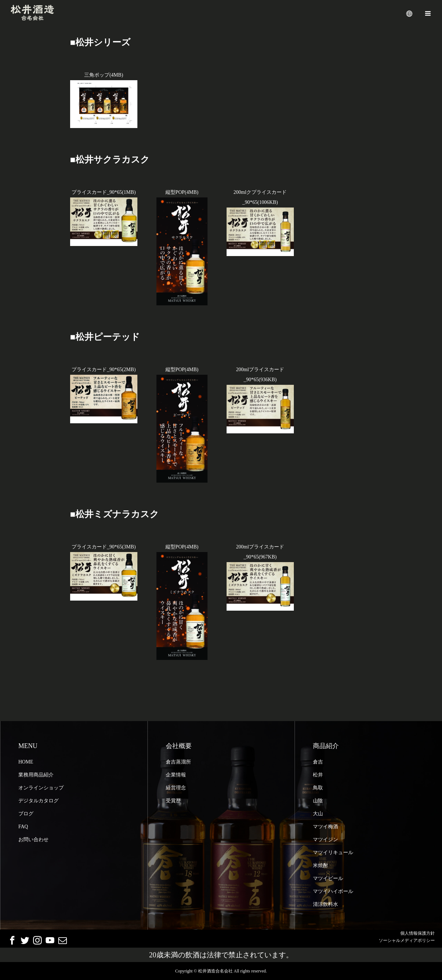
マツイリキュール (333, 853)
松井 (318, 775)
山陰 (318, 801)
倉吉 (318, 762)
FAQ (23, 827)
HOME (26, 762)
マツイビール (328, 878)
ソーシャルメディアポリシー (407, 940)
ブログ (26, 814)
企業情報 (176, 775)
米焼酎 (320, 865)
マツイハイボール (333, 891)
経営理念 (176, 788)
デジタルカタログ (38, 801)
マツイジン (325, 840)
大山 (318, 814)
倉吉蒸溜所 (178, 762)
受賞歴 (173, 801)
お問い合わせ (33, 840)
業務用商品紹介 (36, 775)
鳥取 (318, 788)
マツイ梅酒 (325, 827)
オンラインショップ (41, 788)
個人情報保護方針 (418, 933)
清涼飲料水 (325, 904)
